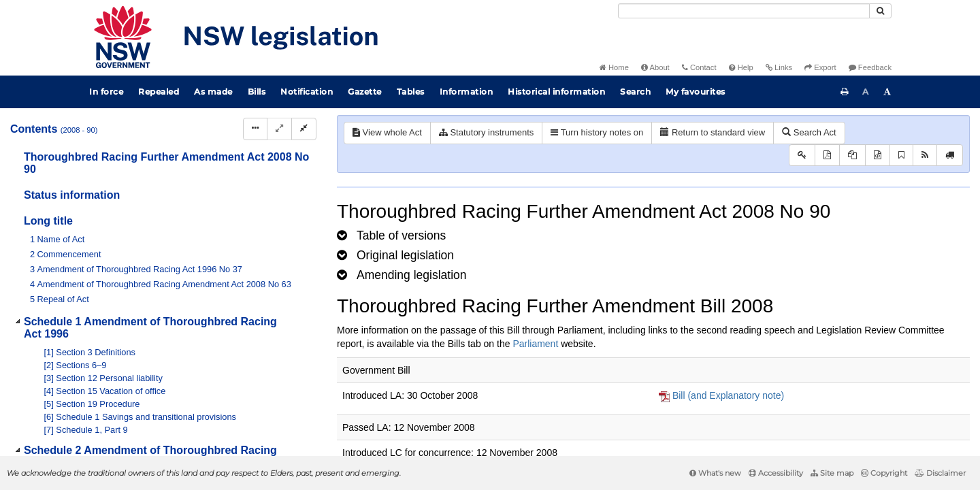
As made (213, 92)
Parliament (535, 344)
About (655, 67)
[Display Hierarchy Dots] (255, 129)
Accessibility (776, 473)
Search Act (809, 132)
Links (779, 67)
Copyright (884, 473)
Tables (411, 92)
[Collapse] (304, 129)
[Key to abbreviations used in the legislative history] (802, 156)
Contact (699, 67)
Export (820, 67)
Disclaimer (940, 473)
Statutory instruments (486, 132)
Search (635, 92)
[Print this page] (845, 92)
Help (741, 67)
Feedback (870, 67)
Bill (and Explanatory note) (728, 395)
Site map (832, 473)
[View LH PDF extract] (852, 156)
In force (106, 92)
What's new (715, 473)
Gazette (365, 92)
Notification (307, 92)
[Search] (744, 11)
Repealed (159, 92)
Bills (257, 92)
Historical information (556, 92)
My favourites (696, 92)
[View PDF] (827, 156)
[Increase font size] (887, 92)
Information (467, 92)
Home (614, 67)
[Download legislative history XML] (878, 156)
